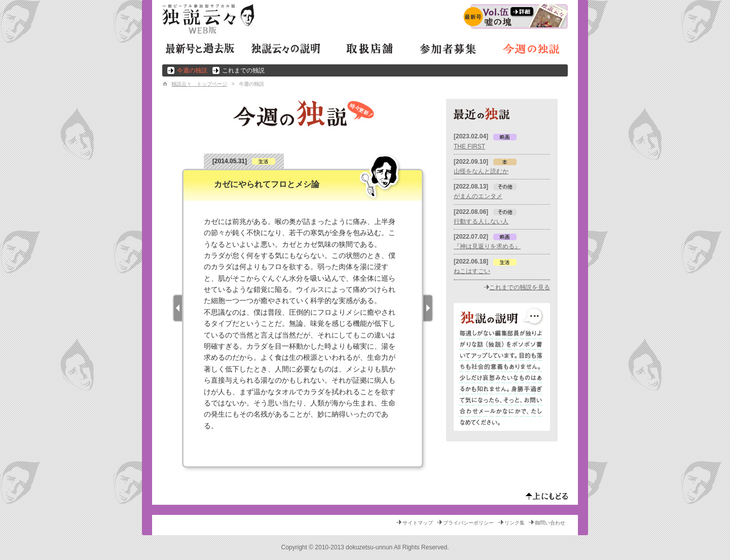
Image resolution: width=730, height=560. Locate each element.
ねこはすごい (472, 271)
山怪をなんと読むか (481, 171)
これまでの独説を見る (520, 287)
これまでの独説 (243, 70)
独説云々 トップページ (199, 84)
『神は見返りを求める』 (487, 246)
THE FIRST (469, 146)
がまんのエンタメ (478, 196)
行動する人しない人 (481, 221)
